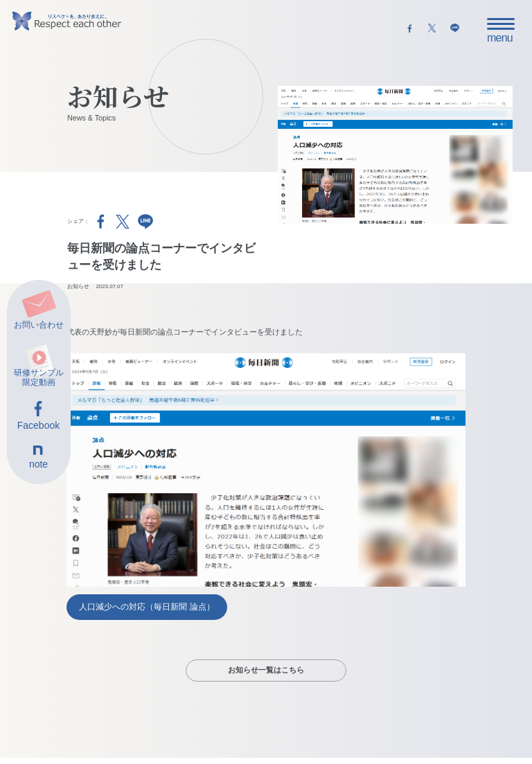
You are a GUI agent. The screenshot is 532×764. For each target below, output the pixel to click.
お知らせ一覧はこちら (266, 670)
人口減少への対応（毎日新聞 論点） (147, 607)
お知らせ (78, 286)
